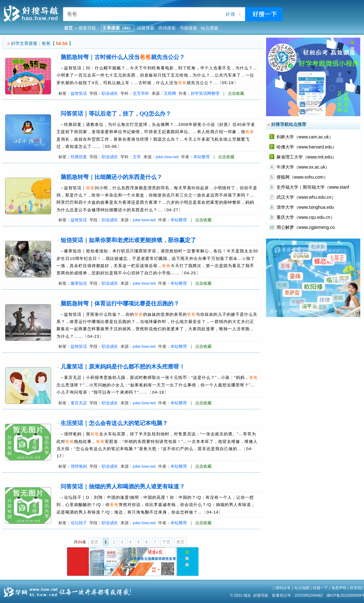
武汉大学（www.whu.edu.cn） (306, 197)
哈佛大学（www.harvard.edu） (307, 147)
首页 (94, 542)
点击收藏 (236, 93)
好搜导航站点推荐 (289, 124)
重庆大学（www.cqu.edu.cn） (306, 217)
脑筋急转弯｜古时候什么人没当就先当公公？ (123, 57)
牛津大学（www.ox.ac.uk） (303, 167)
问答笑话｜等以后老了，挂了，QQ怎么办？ (116, 114)
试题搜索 (146, 28)
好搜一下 (320, 588)
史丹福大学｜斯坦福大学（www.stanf (313, 187)
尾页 (180, 542)
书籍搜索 (188, 28)
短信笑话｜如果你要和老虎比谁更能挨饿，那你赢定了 (128, 240)
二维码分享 (281, 588)
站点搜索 (210, 28)
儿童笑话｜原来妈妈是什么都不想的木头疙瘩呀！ (123, 367)
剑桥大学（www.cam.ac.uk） (305, 137)
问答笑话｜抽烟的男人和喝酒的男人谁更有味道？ (123, 487)
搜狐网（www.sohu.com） (302, 177)
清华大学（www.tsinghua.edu (305, 207)
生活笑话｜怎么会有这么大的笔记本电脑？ (114, 423)
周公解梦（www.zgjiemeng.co (306, 227)
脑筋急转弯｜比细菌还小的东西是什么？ (111, 177)
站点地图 (302, 588)
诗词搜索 (167, 28)
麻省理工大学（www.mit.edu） (306, 157)
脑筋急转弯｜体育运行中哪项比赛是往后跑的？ (120, 304)
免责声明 (339, 588)
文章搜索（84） (118, 28)
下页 (166, 542)
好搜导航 (261, 595)
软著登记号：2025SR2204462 (297, 595)
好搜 (231, 14)
